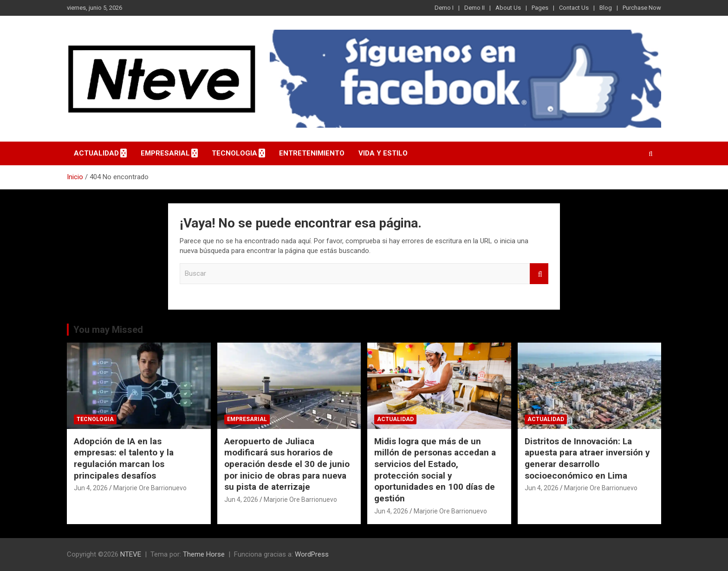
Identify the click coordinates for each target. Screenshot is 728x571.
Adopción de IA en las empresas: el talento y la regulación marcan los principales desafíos (124, 458)
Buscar (539, 274)
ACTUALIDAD (96, 153)
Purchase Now (642, 8)
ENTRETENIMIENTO (312, 153)
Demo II (474, 8)
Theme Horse (204, 554)
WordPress (312, 554)
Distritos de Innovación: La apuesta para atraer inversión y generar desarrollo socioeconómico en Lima (587, 458)
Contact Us (574, 8)
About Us (508, 8)
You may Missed (108, 330)
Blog (606, 8)
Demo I (444, 8)
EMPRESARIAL (165, 153)
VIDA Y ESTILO (383, 153)
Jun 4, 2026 (91, 488)
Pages (540, 8)
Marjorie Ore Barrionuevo (150, 488)
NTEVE (131, 554)
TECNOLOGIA (234, 153)
